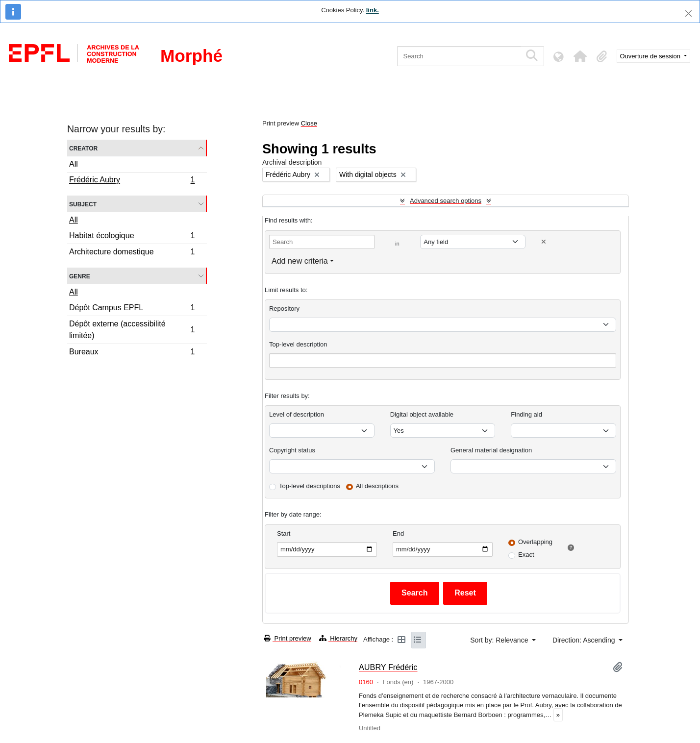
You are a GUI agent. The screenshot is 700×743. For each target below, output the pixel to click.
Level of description (297, 414)
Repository (284, 309)
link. (373, 10)
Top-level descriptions (310, 486)
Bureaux (132, 353)
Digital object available (422, 414)
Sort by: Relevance (500, 640)
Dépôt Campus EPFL (132, 309)
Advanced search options (446, 201)
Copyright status (292, 450)
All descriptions (377, 486)
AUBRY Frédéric (388, 667)
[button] (580, 56)
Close (309, 123)
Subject (83, 204)
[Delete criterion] (544, 242)
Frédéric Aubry (132, 181)
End (398, 533)
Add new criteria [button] (300, 261)
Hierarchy (338, 638)
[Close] (688, 13)
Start (284, 533)
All (74, 164)
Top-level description (298, 344)
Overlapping (535, 542)
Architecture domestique (132, 253)
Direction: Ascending (585, 640)
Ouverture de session (651, 56)
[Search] (459, 56)
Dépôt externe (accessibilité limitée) (132, 330)
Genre (80, 276)
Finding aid (526, 414)
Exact (526, 555)
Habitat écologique (132, 237)
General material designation (491, 450)
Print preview (288, 638)
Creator (83, 148)
